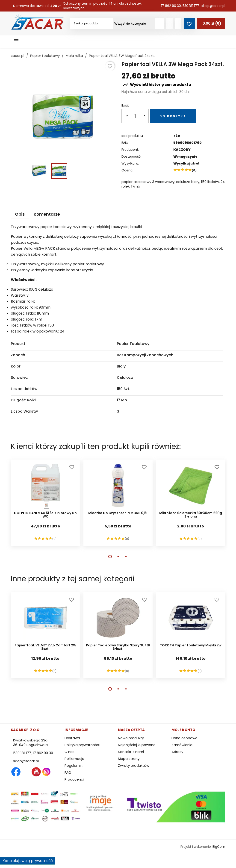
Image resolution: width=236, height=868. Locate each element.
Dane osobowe (184, 738)
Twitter (26, 772)
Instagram (46, 772)
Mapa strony (129, 759)
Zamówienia (182, 745)
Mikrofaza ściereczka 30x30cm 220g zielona (191, 515)
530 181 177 (191, 6)
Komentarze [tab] (47, 214)
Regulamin (74, 765)
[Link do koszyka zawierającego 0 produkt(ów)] (211, 23)
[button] (110, 557)
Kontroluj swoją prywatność (28, 861)
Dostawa (72, 738)
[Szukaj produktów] (159, 24)
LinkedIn (56, 772)
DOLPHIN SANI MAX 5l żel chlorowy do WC (45, 515)
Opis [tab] (20, 214)
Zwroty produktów (134, 765)
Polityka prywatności (82, 745)
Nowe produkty (131, 738)
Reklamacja (74, 759)
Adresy (177, 752)
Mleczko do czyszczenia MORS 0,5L (118, 513)
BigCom (219, 847)
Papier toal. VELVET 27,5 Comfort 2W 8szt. (45, 647)
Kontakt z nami (131, 752)
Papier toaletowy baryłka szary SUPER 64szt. (118, 647)
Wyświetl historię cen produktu (157, 85)
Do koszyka (173, 116)
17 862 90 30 (171, 6)
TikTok (67, 772)
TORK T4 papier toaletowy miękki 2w (191, 646)
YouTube (36, 772)
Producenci (74, 779)
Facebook (16, 772)
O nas (69, 752)
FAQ (68, 772)
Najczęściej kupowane (137, 745)
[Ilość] (135, 116)
